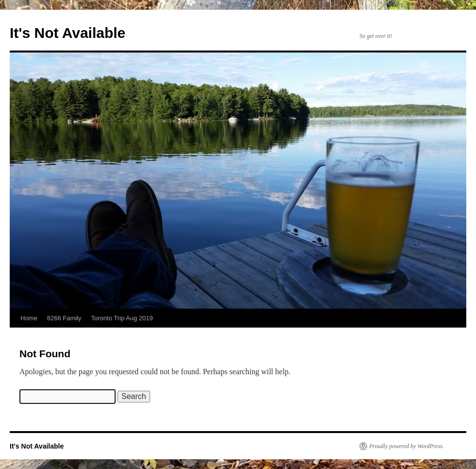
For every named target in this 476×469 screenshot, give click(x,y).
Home (29, 318)
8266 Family (64, 318)
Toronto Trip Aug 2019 (122, 318)
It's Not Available (68, 33)
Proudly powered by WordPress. (407, 446)
